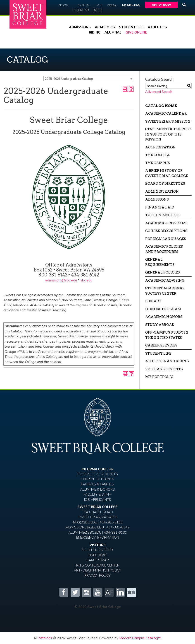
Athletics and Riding (167, 361)
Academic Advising (165, 281)
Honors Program (163, 309)
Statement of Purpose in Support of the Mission (168, 134)
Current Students (97, 479)
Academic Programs (166, 223)
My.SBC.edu (131, 5)
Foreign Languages (166, 239)
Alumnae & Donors (98, 489)
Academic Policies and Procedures (164, 249)
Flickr (131, 592)
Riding (95, 32)
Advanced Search (159, 92)
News (63, 5)
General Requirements (160, 262)
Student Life (131, 27)
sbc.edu (86, 280)
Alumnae (113, 32)
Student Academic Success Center (164, 291)
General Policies (163, 272)
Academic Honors (164, 317)
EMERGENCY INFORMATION (98, 537)
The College (158, 155)
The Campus (158, 163)
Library (153, 301)
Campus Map (97, 560)
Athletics (157, 27)
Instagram (86, 592)
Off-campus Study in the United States (167, 335)
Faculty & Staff (98, 494)
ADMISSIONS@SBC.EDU (85, 527)
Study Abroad (160, 325)
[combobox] (89, 79)
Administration (162, 191)
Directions (97, 555)
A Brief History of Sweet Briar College (167, 173)
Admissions (80, 27)
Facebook (64, 592)
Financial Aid (160, 207)
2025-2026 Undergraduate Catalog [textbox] (69, 79)
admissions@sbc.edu (61, 280)
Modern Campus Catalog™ (140, 638)
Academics (105, 27)
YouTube (97, 592)
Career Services (161, 345)
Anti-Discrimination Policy (97, 570)
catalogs (45, 638)
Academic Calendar (166, 114)
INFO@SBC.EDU (85, 522)
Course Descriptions (166, 231)
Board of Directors (165, 184)
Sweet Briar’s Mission (168, 121)
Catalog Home (161, 106)
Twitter (75, 592)
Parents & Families (97, 484)
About (112, 5)
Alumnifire (109, 592)
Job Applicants (97, 500)
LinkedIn (120, 592)
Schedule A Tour (98, 550)
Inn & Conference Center (97, 565)
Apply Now (161, 5)
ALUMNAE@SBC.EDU (85, 533)
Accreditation (161, 147)
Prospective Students (98, 474)
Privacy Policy (97, 576)
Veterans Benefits (164, 369)
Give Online (136, 32)
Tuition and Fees (162, 215)
